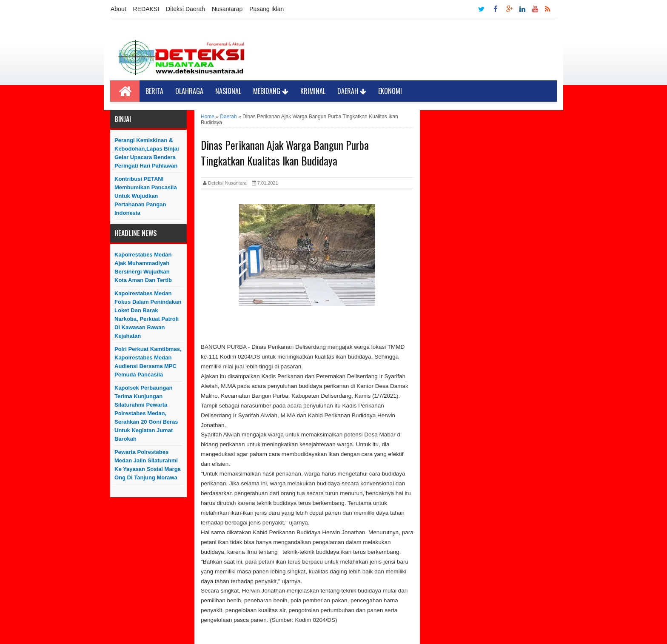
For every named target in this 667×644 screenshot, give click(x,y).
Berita (154, 91)
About (118, 9)
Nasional (228, 91)
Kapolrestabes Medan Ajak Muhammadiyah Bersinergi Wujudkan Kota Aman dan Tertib (143, 267)
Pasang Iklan (267, 9)
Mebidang (271, 91)
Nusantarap (227, 9)
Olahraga (189, 91)
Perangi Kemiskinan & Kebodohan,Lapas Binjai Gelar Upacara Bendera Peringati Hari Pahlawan (147, 153)
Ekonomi (390, 91)
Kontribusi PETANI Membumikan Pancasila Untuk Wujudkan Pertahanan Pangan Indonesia (146, 196)
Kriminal (313, 91)
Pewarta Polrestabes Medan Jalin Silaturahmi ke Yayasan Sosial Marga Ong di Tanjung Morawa (148, 465)
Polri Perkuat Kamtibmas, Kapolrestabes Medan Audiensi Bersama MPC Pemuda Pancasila (148, 362)
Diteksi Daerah (185, 9)
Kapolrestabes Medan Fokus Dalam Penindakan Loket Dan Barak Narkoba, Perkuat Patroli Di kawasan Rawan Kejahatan (148, 315)
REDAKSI (146, 9)
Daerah (352, 91)
